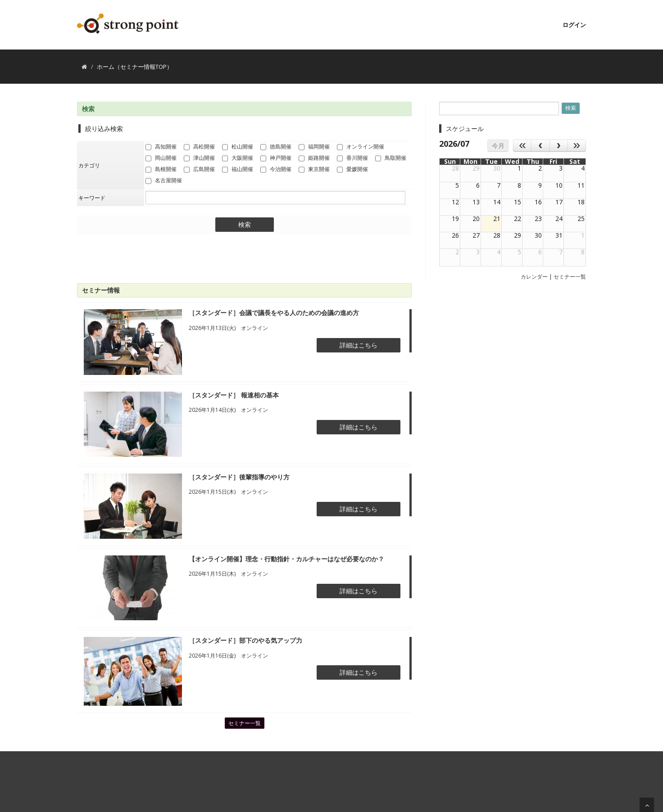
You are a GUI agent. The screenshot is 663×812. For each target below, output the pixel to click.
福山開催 (238, 170)
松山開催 (238, 147)
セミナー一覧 (245, 723)
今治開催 (276, 170)
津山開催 (199, 158)
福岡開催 (314, 147)
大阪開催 (238, 158)
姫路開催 (314, 158)
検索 (245, 225)
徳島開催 (276, 147)
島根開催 (161, 170)
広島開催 (199, 170)
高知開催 (161, 147)
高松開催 (199, 147)
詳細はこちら (359, 345)
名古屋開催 (164, 181)
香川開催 (352, 158)
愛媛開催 (352, 170)
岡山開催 (161, 158)
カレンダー (534, 277)
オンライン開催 (361, 147)
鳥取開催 (391, 158)
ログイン (574, 25)
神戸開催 (276, 158)
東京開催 (314, 170)
